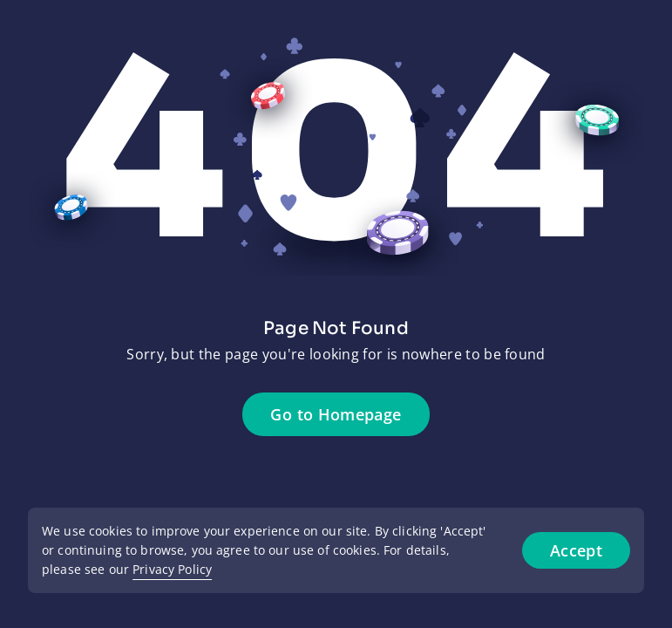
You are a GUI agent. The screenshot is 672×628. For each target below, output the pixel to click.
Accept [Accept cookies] (576, 550)
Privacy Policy (172, 569)
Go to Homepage (336, 414)
